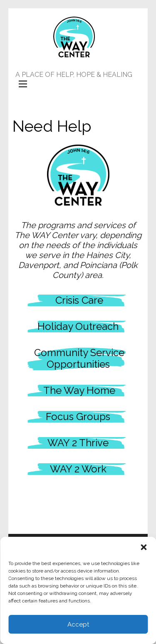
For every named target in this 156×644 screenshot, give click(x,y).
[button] (144, 547)
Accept (78, 624)
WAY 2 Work (78, 469)
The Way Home (78, 390)
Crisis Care (79, 300)
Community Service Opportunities (79, 358)
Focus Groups (78, 417)
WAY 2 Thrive (78, 443)
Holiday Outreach (78, 326)
